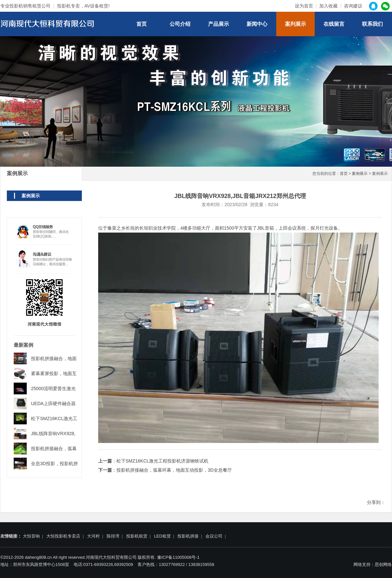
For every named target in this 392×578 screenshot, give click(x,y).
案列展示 (295, 24)
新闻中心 (257, 24)
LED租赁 (162, 536)
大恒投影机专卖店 (63, 536)
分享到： (376, 502)
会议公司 (214, 536)
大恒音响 (31, 536)
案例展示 (360, 174)
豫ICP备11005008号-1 (178, 557)
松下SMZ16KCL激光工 (54, 418)
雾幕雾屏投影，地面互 (54, 373)
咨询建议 (353, 6)
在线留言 (334, 24)
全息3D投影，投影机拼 (54, 464)
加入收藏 (328, 6)
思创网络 (383, 564)
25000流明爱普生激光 (53, 388)
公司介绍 (180, 24)
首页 (142, 24)
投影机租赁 (137, 536)
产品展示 (219, 24)
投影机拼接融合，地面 (54, 358)
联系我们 (372, 24)
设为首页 (304, 6)
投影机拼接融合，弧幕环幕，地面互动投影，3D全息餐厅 (174, 470)
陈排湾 (113, 536)
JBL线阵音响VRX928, (53, 433)
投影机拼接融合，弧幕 (54, 449)
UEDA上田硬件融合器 (53, 403)
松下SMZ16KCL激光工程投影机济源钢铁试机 (162, 461)
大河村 (93, 536)
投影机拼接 (188, 536)
